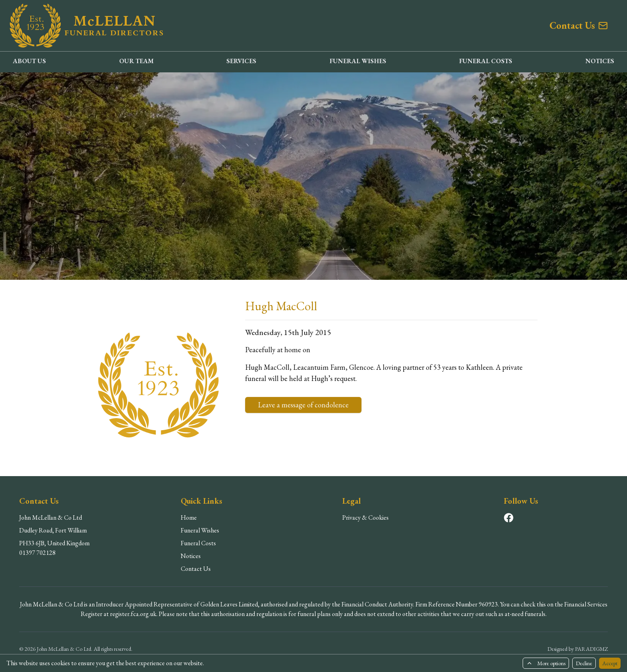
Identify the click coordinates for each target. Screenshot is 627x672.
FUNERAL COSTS (486, 61)
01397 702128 (37, 553)
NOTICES (600, 61)
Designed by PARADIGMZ (578, 649)
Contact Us (196, 569)
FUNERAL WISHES (358, 61)
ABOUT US (29, 61)
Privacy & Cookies (365, 517)
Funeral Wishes (200, 530)
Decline (584, 663)
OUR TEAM (136, 61)
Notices (191, 556)
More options (546, 663)
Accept (610, 663)
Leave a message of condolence (303, 405)
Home (189, 517)
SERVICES (241, 61)
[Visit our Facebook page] (509, 518)
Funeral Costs (198, 543)
